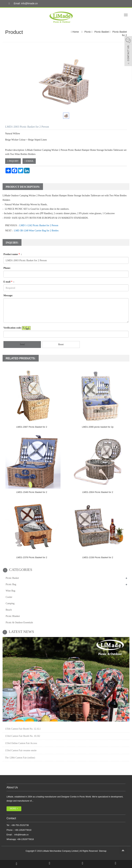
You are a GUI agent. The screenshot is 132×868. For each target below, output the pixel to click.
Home (76, 32)
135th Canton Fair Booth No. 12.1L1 (23, 729)
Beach (9, 610)
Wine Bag (10, 591)
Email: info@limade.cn (22, 4)
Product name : (13, 254)
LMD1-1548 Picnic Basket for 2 (32, 492)
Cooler (9, 597)
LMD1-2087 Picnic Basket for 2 (32, 427)
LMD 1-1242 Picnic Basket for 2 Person (39, 225)
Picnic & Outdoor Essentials (19, 622)
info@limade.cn (21, 835)
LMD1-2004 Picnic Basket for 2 (98, 492)
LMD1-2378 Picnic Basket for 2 (32, 557)
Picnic (88, 32)
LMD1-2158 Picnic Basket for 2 (98, 557)
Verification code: (13, 328)
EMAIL (29, 161)
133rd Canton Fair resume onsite (21, 750)
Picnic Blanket (13, 616)
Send (22, 344)
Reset (61, 344)
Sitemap (103, 851)
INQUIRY (13, 161)
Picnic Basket (102, 32)
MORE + (14, 809)
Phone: (7, 268)
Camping (10, 603)
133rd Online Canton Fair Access (21, 743)
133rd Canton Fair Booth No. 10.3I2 (23, 736)
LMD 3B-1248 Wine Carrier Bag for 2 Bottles (36, 231)
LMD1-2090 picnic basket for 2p (98, 427)
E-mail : (9, 282)
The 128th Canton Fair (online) (20, 758)
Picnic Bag (11, 584)
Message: (8, 295)
